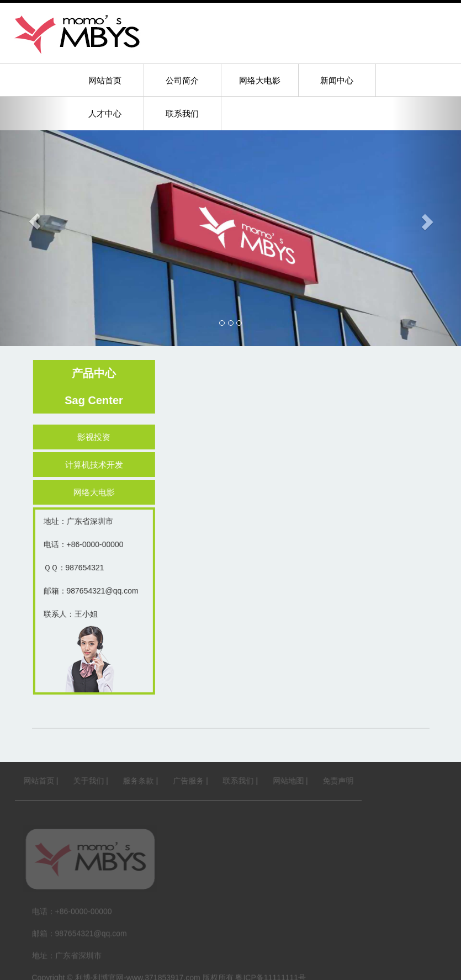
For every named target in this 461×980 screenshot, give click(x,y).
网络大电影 (260, 80)
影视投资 (97, 437)
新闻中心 (337, 80)
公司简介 (182, 80)
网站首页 (105, 80)
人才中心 (105, 113)
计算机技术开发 (97, 465)
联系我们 (182, 113)
